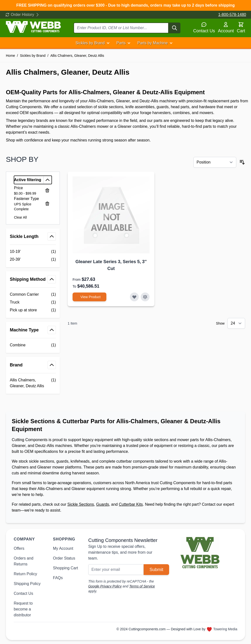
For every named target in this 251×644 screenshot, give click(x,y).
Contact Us (204, 27)
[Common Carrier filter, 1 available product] (33, 294)
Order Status (64, 558)
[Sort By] (215, 162)
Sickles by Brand (90, 43)
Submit (156, 570)
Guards (102, 504)
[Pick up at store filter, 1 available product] (33, 310)
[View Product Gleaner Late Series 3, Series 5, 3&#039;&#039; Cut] (89, 297)
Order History (22, 15)
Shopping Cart (65, 568)
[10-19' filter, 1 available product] (33, 252)
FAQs (58, 578)
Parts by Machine (152, 43)
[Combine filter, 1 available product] (33, 345)
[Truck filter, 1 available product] (33, 302)
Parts (121, 43)
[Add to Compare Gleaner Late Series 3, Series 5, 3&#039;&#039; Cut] (145, 297)
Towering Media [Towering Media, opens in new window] (225, 629)
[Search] (175, 28)
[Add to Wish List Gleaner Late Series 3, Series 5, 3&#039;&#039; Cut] (134, 297)
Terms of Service (142, 586)
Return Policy (25, 574)
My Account (63, 548)
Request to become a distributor (23, 609)
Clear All (20, 217)
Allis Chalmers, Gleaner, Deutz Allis (77, 56)
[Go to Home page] (33, 27)
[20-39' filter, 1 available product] (33, 259)
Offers (19, 548)
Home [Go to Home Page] (10, 56)
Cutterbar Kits (131, 504)
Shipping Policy (27, 584)
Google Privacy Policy (105, 586)
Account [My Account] (226, 27)
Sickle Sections (81, 504)
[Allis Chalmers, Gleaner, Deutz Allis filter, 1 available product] (33, 383)
